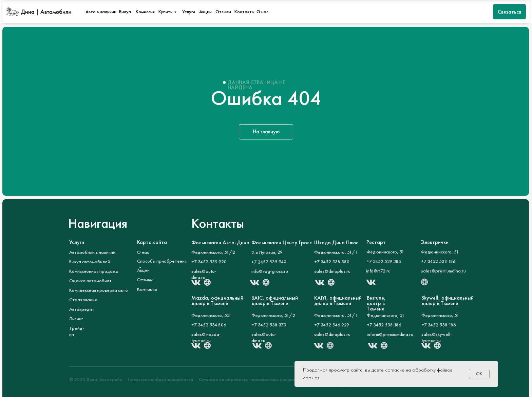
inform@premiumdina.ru (390, 334)
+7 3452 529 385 (384, 261)
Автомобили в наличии (92, 252)
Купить (165, 12)
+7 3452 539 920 (209, 262)
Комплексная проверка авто (99, 290)
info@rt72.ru (378, 271)
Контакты (244, 12)
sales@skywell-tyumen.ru (437, 337)
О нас (262, 12)
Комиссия (145, 12)
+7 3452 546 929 (332, 325)
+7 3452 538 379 (269, 325)
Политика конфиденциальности (160, 379)
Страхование (83, 300)
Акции (205, 12)
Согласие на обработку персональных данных (247, 379)
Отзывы (223, 12)
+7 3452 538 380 (332, 262)
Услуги (189, 12)
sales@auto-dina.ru (204, 274)
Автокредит (82, 309)
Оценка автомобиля (90, 281)
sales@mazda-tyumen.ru (206, 337)
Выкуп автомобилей (90, 262)
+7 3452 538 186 (439, 325)
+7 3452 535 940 (269, 262)
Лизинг (76, 319)
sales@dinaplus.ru (332, 271)
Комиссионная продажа (94, 271)
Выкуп (125, 12)
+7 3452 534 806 (209, 325)
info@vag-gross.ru (270, 271)
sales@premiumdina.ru (443, 271)
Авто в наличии (101, 12)
